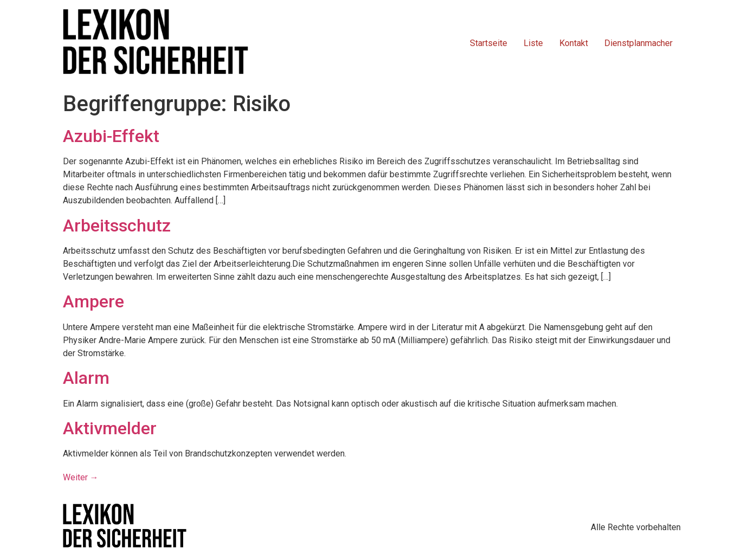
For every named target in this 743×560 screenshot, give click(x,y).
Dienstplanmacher (638, 43)
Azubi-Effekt (111, 136)
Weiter (81, 477)
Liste (533, 43)
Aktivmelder (110, 428)
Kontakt (574, 43)
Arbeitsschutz (117, 226)
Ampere (93, 301)
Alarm (86, 378)
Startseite (489, 43)
